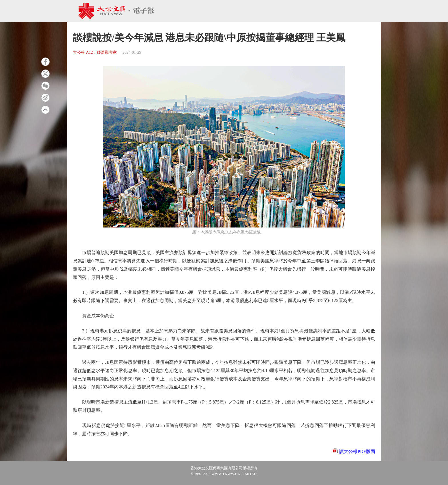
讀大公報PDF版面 (357, 451)
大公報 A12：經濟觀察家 (95, 52)
